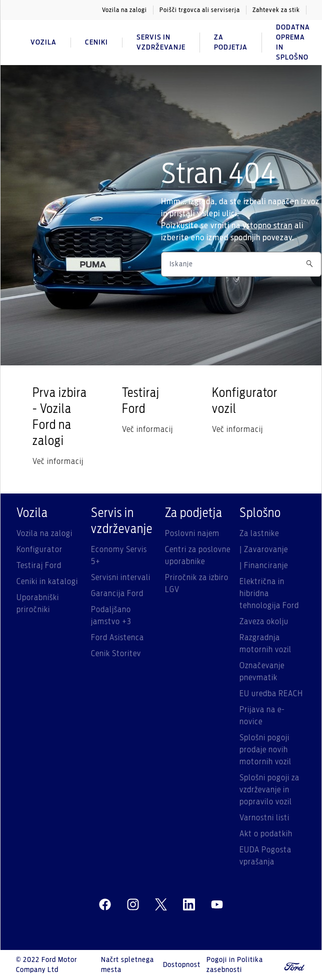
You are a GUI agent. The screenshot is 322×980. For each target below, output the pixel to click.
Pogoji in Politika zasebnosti (235, 965)
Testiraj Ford (39, 566)
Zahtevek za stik (276, 10)
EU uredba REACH (271, 694)
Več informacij (58, 461)
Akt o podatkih (266, 834)
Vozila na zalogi (124, 10)
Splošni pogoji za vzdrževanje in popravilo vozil (269, 790)
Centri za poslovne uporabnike (198, 556)
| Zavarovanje (264, 550)
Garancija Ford (117, 594)
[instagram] (133, 905)
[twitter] (161, 905)
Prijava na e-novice (262, 716)
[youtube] (217, 905)
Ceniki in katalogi (47, 582)
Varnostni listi (264, 818)
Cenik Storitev (116, 654)
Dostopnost (182, 965)
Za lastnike (259, 534)
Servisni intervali (121, 578)
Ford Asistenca (117, 638)
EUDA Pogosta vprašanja (265, 856)
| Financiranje (264, 566)
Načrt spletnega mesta (127, 965)
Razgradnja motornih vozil (265, 644)
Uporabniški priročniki (38, 604)
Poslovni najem (192, 534)
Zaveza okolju (264, 622)
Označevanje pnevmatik (262, 672)
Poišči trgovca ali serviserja (200, 10)
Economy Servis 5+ (119, 556)
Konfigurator (39, 550)
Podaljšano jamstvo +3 (111, 616)
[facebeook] (105, 905)
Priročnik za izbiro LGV (197, 584)
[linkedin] (189, 905)
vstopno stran (267, 226)
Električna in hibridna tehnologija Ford (269, 594)
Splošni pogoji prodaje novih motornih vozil (265, 750)
